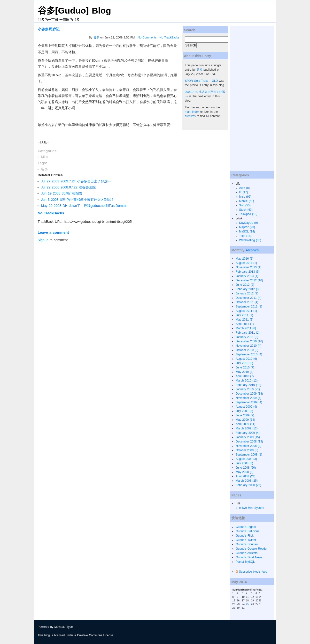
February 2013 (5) (248, 272)
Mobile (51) (246, 201)
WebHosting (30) (250, 240)
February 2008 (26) (248, 485)
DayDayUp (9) (248, 223)
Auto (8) (244, 188)
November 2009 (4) (248, 398)
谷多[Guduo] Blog (74, 11)
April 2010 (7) (245, 376)
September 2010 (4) (249, 354)
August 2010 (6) (246, 359)
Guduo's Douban (247, 544)
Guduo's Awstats (247, 553)
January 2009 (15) (248, 437)
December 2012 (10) (249, 280)
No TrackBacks (170, 37)
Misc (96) (245, 197)
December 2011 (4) (248, 298)
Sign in (43, 240)
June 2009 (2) (245, 415)
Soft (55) (245, 205)
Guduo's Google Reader (252, 549)
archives (190, 116)
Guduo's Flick (245, 536)
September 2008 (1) (249, 455)
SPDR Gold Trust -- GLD (201, 81)
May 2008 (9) (244, 472)
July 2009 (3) (244, 411)
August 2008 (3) (246, 459)
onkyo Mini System (252, 508)
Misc (45, 157)
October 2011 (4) (247, 302)
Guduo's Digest (246, 527)
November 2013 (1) (248, 267)
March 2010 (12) (247, 381)
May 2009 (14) (245, 420)
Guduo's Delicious (248, 531)
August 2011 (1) (246, 311)
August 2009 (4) (246, 407)
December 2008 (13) (249, 442)
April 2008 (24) (245, 476)
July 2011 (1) (244, 315)
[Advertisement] (249, 99)
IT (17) (243, 192)
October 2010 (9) (247, 350)
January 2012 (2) (247, 293)
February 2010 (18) (248, 385)
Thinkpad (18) (248, 214)
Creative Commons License (95, 635)
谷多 (96, 37)
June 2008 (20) (246, 468)
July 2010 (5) (244, 363)
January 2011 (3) (247, 337)
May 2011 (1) (244, 320)
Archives (252, 250)
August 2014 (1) (246, 263)
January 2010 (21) (248, 389)
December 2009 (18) (249, 394)
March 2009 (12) (247, 428)
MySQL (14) (247, 232)
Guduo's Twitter (246, 540)
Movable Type (64, 627)
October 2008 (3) (247, 450)
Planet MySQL (245, 562)
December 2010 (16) (249, 341)
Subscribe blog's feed (253, 572)
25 (247, 604)
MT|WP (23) (247, 227)
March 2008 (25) (247, 481)
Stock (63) (246, 210)
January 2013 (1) (247, 276)
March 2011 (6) (246, 328)
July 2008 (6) (244, 463)
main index (192, 112)
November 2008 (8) (248, 446)
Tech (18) (245, 236)
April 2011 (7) (245, 324)
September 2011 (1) (249, 307)
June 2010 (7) (245, 367)
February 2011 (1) (248, 333)
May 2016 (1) (244, 259)
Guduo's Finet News (249, 557)
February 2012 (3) (248, 289)
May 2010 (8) (244, 372)
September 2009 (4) (249, 402)
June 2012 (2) (245, 285)
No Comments (147, 37)
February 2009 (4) (248, 433)
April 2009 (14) (245, 424)
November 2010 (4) (248, 346)
